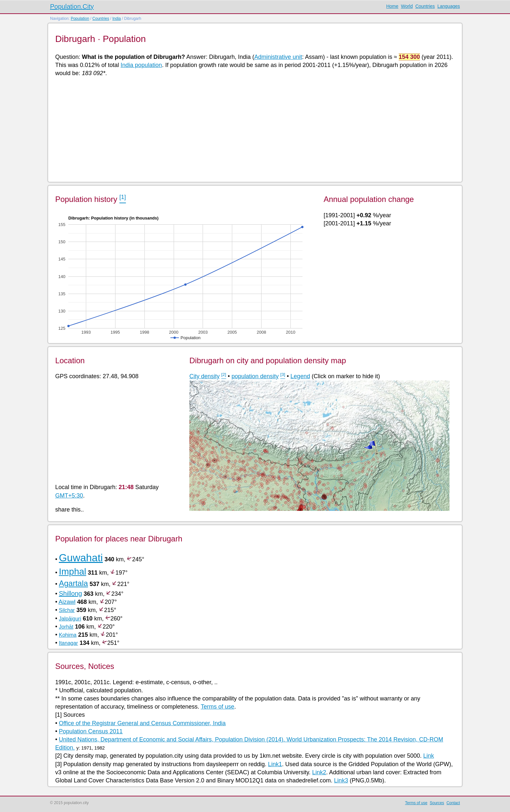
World (407, 6)
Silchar (67, 610)
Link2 (319, 772)
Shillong (70, 593)
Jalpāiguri (70, 619)
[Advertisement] (250, 129)
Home (392, 6)
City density (204, 376)
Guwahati (81, 558)
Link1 (275, 764)
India (116, 19)
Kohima (68, 635)
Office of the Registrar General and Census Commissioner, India (142, 723)
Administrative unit (278, 57)
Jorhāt (66, 627)
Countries (425, 6)
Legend (300, 376)
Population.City (72, 7)
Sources (437, 803)
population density (255, 376)
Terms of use (217, 707)
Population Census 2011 (91, 731)
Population (80, 19)
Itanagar (68, 643)
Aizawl (67, 602)
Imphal (73, 572)
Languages (449, 6)
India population (141, 65)
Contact (453, 803)
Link (429, 756)
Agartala (73, 583)
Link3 (341, 780)
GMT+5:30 (69, 496)
